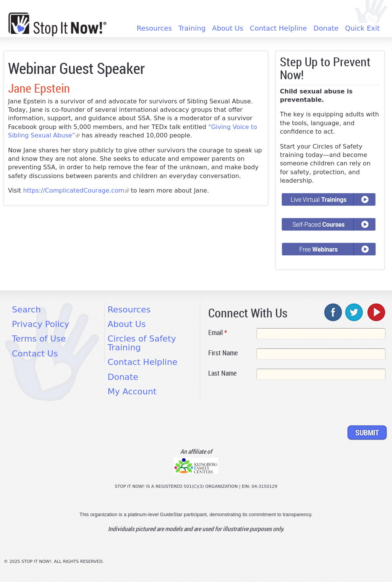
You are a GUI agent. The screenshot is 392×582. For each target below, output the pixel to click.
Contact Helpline (278, 28)
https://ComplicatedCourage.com (76, 190)
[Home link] (57, 24)
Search (26, 310)
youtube (376, 312)
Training (192, 28)
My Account (132, 392)
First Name (223, 353)
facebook (333, 312)
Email (218, 332)
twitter (354, 312)
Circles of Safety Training (142, 343)
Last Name (222, 373)
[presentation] (266, 404)
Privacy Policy (41, 324)
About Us (228, 28)
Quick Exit (362, 28)
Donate (326, 28)
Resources (154, 28)
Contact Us (35, 354)
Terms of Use (39, 339)
